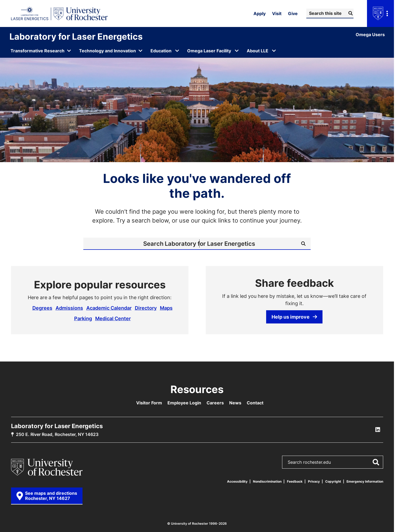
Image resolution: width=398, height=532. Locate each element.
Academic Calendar (109, 308)
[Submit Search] (350, 13)
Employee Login (184, 403)
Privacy (314, 481)
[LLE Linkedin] (378, 430)
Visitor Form (149, 403)
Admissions (69, 308)
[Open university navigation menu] (380, 13)
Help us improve (294, 317)
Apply (260, 13)
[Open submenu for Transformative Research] (41, 51)
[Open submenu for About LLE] (274, 51)
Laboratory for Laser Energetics (76, 36)
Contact (255, 403)
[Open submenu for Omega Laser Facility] (237, 51)
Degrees (42, 308)
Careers (215, 403)
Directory (146, 308)
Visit (277, 13)
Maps (166, 308)
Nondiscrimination (267, 481)
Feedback (295, 481)
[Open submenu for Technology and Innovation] (111, 51)
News (235, 403)
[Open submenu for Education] (177, 51)
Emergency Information (365, 481)
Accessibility (237, 481)
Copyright (333, 481)
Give (293, 13)
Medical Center (113, 318)
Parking (83, 318)
